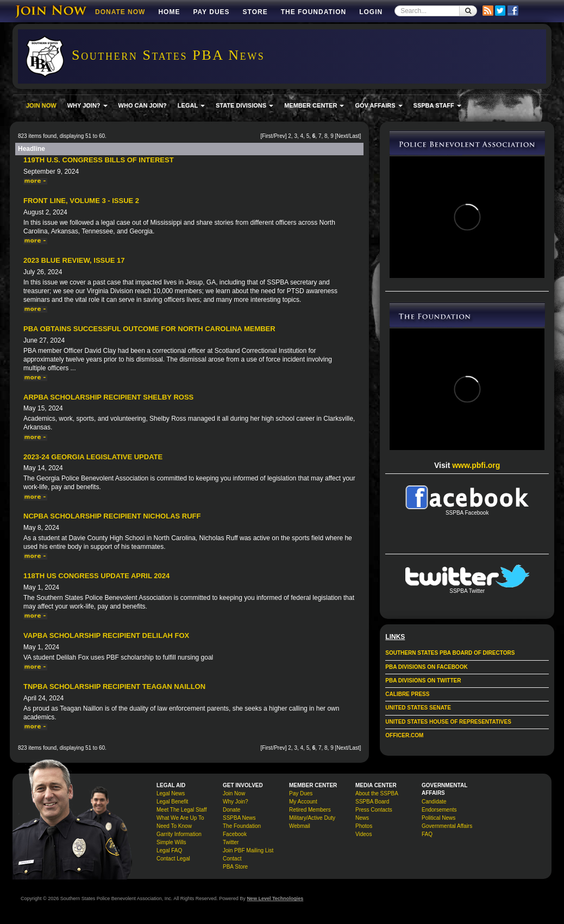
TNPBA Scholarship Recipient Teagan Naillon (114, 686)
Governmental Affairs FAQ (447, 830)
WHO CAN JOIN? (143, 105)
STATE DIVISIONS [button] (245, 105)
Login (371, 12)
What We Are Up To (180, 818)
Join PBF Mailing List (248, 850)
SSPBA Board (372, 802)
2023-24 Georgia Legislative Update (93, 457)
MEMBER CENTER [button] (314, 105)
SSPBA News (239, 818)
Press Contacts (374, 810)
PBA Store (235, 867)
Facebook (235, 834)
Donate (231, 810)
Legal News (171, 793)
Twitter (231, 842)
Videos (364, 834)
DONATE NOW (120, 12)
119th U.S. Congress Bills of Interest (99, 160)
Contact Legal (173, 859)
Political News (438, 818)
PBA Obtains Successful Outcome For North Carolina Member (149, 329)
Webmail (300, 826)
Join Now (234, 793)
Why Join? (236, 802)
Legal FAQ (169, 850)
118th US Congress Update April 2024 (96, 576)
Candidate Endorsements (439, 806)
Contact (232, 859)
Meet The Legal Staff (181, 810)
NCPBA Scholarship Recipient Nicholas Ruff (112, 516)
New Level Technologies (275, 898)
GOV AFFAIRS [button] (378, 105)
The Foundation (314, 12)
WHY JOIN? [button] (87, 105)
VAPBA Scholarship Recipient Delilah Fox (106, 635)
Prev (280, 136)
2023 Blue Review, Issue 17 (74, 260)
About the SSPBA (377, 793)
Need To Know (174, 826)
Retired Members (310, 810)
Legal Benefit (172, 802)
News (362, 818)
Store (255, 12)
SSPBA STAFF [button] (437, 105)
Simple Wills (171, 842)
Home (169, 12)
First (267, 136)
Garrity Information (179, 834)
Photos (364, 826)
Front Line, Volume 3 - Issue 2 (81, 201)
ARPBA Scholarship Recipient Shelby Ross (108, 397)
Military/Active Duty (312, 818)
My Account (303, 802)
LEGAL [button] (191, 105)
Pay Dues (211, 12)
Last (355, 136)
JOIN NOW (41, 105)
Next (342, 136)
